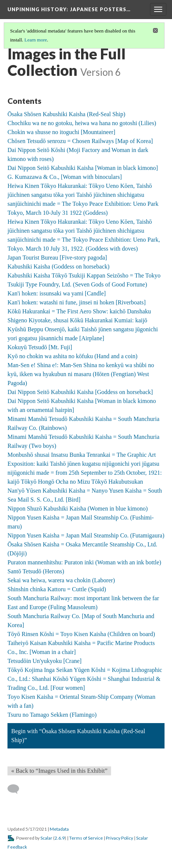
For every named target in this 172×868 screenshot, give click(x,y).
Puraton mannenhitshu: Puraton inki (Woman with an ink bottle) (84, 562)
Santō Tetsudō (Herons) (36, 571)
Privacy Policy (119, 838)
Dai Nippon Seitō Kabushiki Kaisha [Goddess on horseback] (80, 392)
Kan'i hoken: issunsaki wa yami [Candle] (57, 293)
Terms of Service (86, 838)
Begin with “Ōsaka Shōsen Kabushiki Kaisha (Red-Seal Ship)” (78, 736)
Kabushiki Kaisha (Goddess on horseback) (59, 266)
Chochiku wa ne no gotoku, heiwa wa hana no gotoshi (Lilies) (82, 123)
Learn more (36, 40)
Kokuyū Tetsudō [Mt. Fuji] (40, 347)
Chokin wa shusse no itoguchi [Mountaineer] (61, 132)
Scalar (46, 838)
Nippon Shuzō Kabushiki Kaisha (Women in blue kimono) (78, 509)
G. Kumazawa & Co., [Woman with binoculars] (65, 177)
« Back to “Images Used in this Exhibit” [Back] (59, 771)
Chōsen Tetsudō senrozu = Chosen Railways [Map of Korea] (80, 141)
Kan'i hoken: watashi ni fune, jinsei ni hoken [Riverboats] (76, 302)
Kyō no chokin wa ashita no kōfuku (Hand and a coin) (72, 356)
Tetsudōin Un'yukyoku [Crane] (44, 661)
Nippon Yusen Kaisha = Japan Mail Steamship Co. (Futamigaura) (86, 535)
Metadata (59, 829)
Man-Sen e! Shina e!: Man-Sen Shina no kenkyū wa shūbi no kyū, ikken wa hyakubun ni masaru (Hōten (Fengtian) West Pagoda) (81, 374)
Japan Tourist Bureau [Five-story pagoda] (57, 258)
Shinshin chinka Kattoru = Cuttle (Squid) (57, 589)
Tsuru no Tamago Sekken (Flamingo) (52, 715)
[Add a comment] (17, 789)
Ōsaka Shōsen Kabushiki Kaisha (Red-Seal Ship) (66, 114)
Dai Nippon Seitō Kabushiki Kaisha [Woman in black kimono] (83, 168)
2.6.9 (60, 838)
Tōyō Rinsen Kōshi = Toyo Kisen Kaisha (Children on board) (81, 634)
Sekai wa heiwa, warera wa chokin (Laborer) (61, 580)
